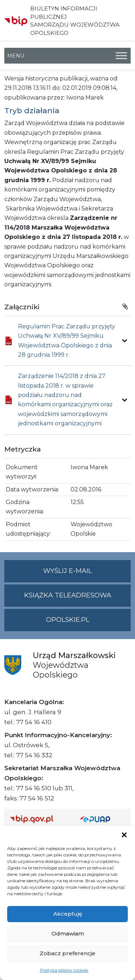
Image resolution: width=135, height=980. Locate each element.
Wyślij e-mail (87, 574)
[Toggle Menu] (121, 56)
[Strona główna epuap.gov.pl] (103, 819)
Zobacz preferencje (67, 953)
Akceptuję (68, 914)
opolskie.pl (68, 620)
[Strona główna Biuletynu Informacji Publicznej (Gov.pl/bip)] (39, 819)
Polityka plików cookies (64, 970)
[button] (124, 835)
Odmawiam (68, 933)
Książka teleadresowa (68, 595)
